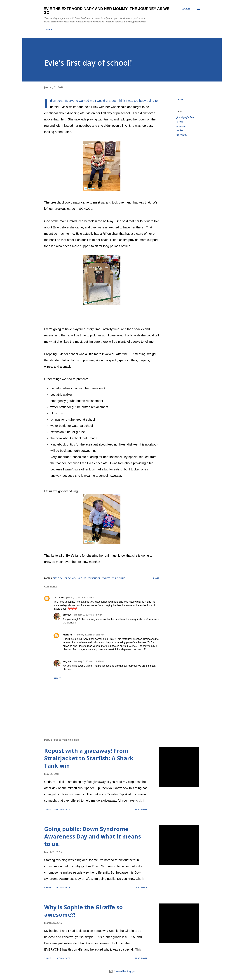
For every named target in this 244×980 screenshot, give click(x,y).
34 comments (62, 809)
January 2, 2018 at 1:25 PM (80, 597)
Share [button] (180, 99)
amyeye (67, 615)
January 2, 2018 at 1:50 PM (88, 615)
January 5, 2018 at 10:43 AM (89, 661)
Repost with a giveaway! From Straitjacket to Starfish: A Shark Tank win (89, 758)
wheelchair (182, 135)
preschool (181, 126)
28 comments (62, 888)
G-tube (180, 122)
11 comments (62, 958)
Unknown (59, 597)
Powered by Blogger (122, 971)
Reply (57, 678)
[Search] (186, 9)
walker (180, 130)
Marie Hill (68, 635)
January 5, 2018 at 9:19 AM (90, 635)
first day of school (185, 117)
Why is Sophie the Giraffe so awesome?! (83, 911)
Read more (141, 809)
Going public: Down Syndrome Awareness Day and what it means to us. (93, 836)
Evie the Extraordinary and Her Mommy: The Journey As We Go (106, 11)
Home (49, 29)
